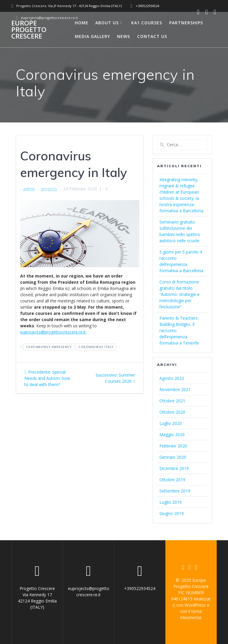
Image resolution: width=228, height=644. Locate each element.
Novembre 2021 (175, 389)
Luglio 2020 (171, 423)
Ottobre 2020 (172, 412)
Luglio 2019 (171, 502)
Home (82, 23)
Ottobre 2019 (172, 480)
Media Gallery (92, 36)
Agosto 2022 (172, 378)
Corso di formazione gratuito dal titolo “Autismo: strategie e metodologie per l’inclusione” (179, 294)
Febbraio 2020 (173, 446)
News (123, 36)
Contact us (152, 36)
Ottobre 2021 (172, 401)
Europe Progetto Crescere (29, 30)
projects (49, 189)
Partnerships (186, 23)
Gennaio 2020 (173, 457)
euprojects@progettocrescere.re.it (53, 332)
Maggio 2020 (172, 435)
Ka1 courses (147, 23)
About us (107, 23)
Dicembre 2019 (174, 468)
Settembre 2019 (175, 491)
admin (29, 189)
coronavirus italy (96, 347)
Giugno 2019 (172, 513)
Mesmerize (191, 617)
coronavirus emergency (49, 347)
